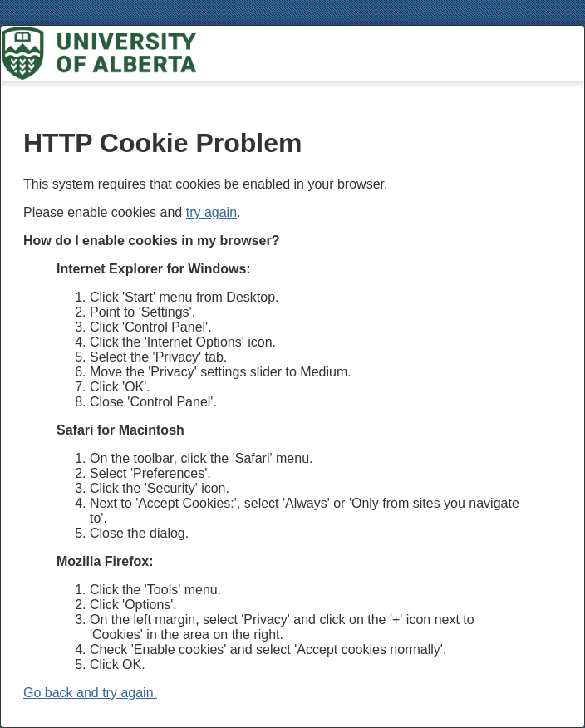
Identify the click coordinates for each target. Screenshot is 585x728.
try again (211, 212)
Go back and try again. (90, 693)
